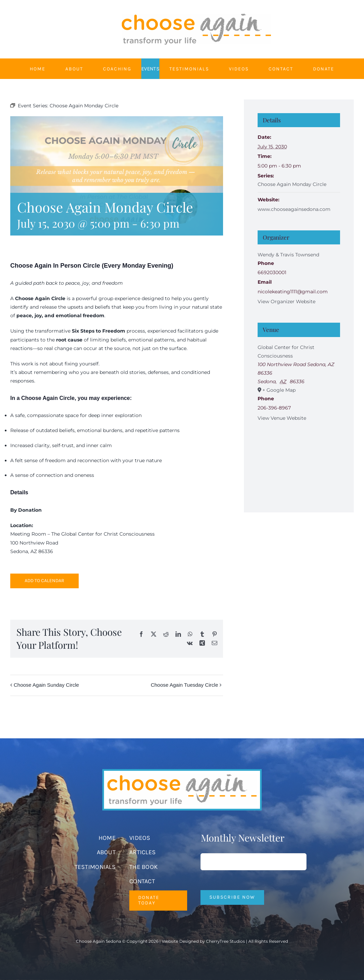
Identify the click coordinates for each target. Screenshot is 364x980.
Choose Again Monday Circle (292, 184)
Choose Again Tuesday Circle (185, 685)
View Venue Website (282, 418)
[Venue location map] (299, 460)
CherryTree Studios (225, 941)
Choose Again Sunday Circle (46, 685)
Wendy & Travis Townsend (288, 255)
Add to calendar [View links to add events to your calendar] (44, 581)
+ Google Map (279, 390)
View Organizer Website (287, 301)
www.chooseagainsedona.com (294, 209)
